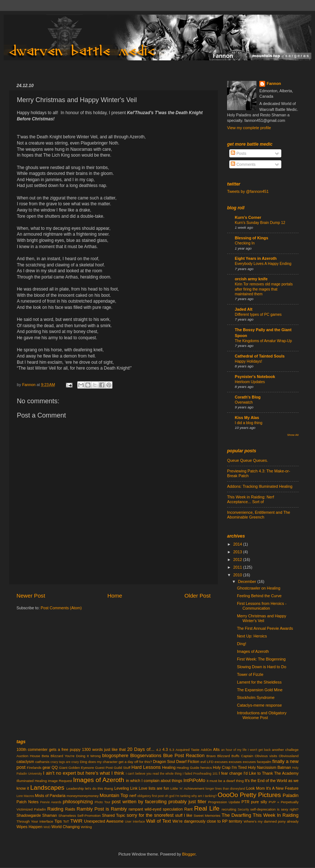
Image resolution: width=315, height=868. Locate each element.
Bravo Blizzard (218, 756)
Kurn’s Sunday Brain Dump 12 (260, 223)
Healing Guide (188, 768)
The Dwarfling (236, 815)
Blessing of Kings (251, 238)
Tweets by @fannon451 (248, 191)
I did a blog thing (249, 423)
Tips (58, 821)
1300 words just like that (104, 749)
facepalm (264, 762)
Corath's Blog (248, 397)
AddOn (206, 750)
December (248, 581)
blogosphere (115, 755)
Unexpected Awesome (104, 821)
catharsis (42, 762)
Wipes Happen (29, 827)
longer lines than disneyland (225, 789)
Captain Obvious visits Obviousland (270, 756)
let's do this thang (99, 788)
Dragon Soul (164, 762)
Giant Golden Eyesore (77, 768)
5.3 (172, 750)
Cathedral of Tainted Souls (260, 356)
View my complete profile (249, 128)
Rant (188, 809)
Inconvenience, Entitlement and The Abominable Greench (259, 515)
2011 (238, 567)
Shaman (49, 815)
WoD (47, 827)
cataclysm (25, 762)
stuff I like (184, 815)
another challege (285, 750)
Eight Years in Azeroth (256, 258)
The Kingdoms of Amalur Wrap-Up (263, 341)
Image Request (60, 781)
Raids (70, 809)
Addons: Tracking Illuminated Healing (260, 486)
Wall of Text (159, 821)
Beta (45, 756)
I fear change (230, 773)
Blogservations (146, 755)
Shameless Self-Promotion (79, 815)
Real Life (207, 808)
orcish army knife (251, 279)
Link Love (139, 788)
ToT (66, 821)
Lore (20, 796)
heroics (206, 768)
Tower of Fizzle (250, 674)
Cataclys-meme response (259, 705)
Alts (216, 749)
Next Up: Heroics (252, 636)
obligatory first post (151, 796)
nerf (133, 796)
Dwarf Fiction (188, 762)
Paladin (291, 795)
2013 (238, 552)
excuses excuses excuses (235, 762)
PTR (245, 802)
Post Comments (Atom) (61, 608)
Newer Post (31, 596)
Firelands (34, 768)
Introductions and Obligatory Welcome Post (262, 715)
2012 (238, 560)
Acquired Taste (187, 750)
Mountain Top (114, 795)
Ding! (242, 644)
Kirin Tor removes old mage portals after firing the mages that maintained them (264, 289)
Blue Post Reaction (184, 755)
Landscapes (47, 787)
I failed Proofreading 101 (200, 774)
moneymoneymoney (83, 796)
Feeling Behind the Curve (259, 596)
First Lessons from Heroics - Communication (262, 606)
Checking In (245, 243)
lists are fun (159, 788)
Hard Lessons (146, 767)
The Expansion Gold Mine (260, 690)
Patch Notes (27, 802)
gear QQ (50, 767)
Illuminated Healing (32, 781)
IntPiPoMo (194, 780)
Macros (29, 796)
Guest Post (104, 768)
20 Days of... (141, 749)
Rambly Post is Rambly (102, 809)
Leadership (75, 788)
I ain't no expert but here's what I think (84, 773)
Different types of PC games (258, 315)
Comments (243, 164)
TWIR (76, 821)
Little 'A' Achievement (187, 788)
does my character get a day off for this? (120, 762)
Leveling (122, 788)
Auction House (28, 756)
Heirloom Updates (250, 382)
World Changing (65, 827)
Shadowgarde (29, 815)
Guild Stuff (122, 768)
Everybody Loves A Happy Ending (263, 264)
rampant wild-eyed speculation (156, 809)
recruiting (229, 809)
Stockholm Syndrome (256, 697)
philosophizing (78, 802)
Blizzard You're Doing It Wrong (76, 756)
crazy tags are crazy (65, 762)
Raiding (55, 809)
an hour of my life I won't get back (246, 750)
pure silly (259, 802)
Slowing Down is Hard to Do (262, 667)
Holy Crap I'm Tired (230, 767)
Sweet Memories (207, 815)
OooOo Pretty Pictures (249, 795)
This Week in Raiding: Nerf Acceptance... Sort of (251, 499)
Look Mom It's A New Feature (272, 788)
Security (243, 809)
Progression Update (224, 802)
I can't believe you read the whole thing (154, 774)
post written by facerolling (139, 802)
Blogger (189, 854)
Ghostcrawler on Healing (259, 588)
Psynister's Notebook (255, 377)
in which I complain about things (154, 781)
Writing (86, 827)
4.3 (165, 749)
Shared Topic (114, 815)
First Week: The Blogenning (261, 659)
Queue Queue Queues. (248, 460)
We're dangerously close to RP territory (207, 821)
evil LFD (207, 762)
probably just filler (187, 802)
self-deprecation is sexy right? (274, 809)
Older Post (198, 596)
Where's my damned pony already (271, 821)
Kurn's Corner (248, 217)
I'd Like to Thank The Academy (271, 773)
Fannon (274, 83)
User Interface (135, 822)
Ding (84, 762)
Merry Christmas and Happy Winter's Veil (262, 618)
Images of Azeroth (253, 651)
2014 (238, 544)
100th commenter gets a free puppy (49, 749)
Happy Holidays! (249, 361)
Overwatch (244, 402)
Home (115, 596)
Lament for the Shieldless (259, 682)
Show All (293, 435)
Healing (169, 767)
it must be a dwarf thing (225, 781)
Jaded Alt (244, 309)
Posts (238, 153)
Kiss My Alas (247, 418)
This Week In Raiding (276, 815)
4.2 (159, 750)
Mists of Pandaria (50, 796)
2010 (238, 575)
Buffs (236, 756)
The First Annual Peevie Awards (265, 628)
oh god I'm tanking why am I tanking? (191, 796)
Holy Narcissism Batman (270, 767)
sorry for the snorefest (150, 815)
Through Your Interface (35, 821)
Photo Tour (102, 802)
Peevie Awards (51, 802)
